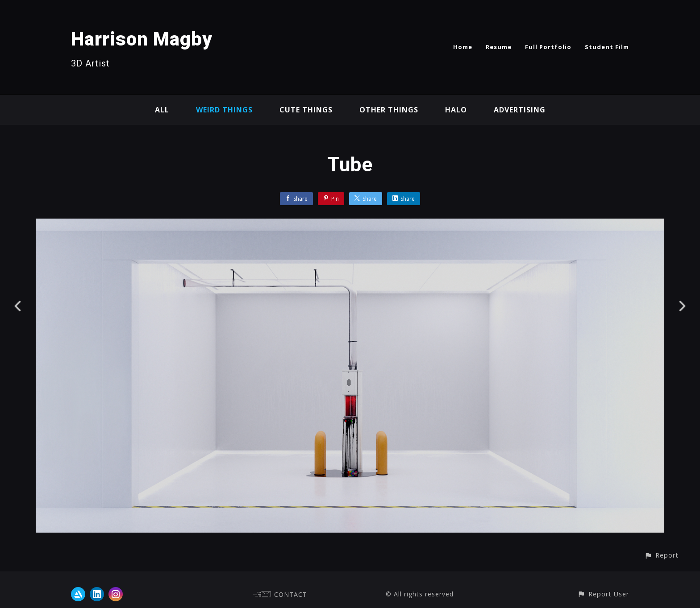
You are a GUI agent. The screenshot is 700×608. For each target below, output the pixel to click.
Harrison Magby (142, 39)
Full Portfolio (548, 47)
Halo (456, 110)
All (162, 110)
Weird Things (224, 110)
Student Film (607, 47)
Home (463, 47)
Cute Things (306, 110)
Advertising (520, 110)
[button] (661, 555)
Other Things (389, 110)
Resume (499, 47)
